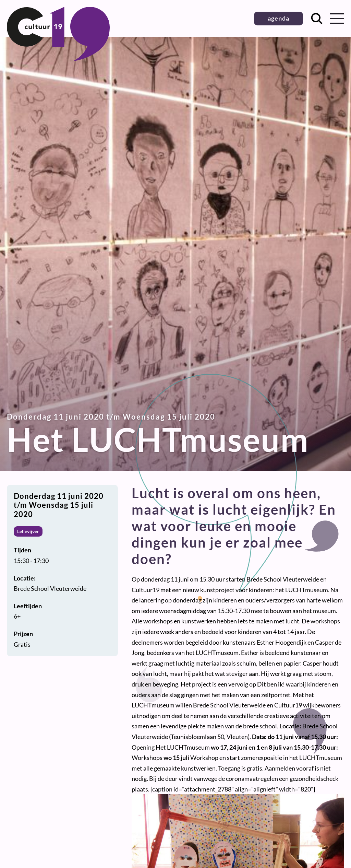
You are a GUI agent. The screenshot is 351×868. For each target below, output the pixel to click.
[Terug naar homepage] (58, 59)
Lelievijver (28, 531)
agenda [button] (279, 18)
